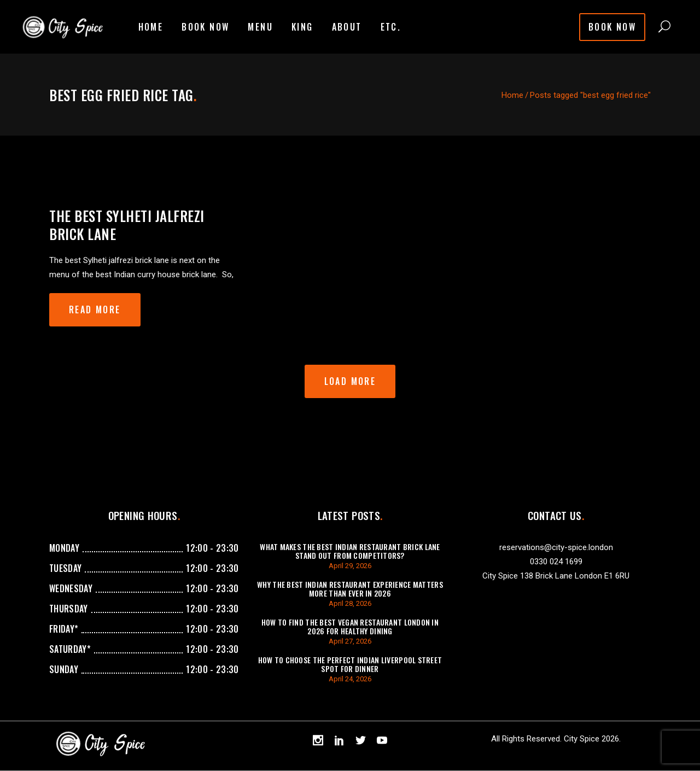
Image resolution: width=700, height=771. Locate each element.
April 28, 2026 (350, 603)
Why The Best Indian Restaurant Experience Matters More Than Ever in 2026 (350, 589)
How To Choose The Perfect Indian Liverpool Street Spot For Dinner (350, 664)
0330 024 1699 (556, 562)
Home (512, 95)
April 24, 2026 (350, 679)
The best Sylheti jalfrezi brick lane (127, 225)
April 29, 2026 (350, 566)
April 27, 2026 (350, 641)
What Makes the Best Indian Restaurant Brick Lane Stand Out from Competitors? (350, 551)
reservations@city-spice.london (556, 547)
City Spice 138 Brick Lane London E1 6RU (556, 576)
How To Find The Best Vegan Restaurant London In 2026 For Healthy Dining (350, 626)
